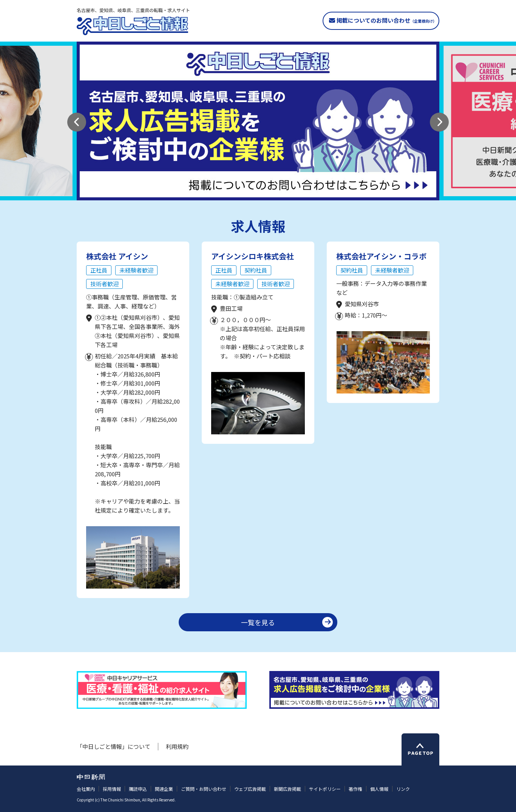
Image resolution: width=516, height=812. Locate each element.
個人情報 (379, 789)
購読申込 (138, 789)
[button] (77, 122)
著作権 (355, 789)
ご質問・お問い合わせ (204, 789)
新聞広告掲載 (287, 789)
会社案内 (86, 789)
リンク (403, 789)
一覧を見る (258, 622)
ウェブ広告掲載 (250, 789)
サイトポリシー (325, 789)
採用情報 (112, 789)
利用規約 (177, 746)
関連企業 (164, 789)
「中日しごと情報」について (114, 746)
